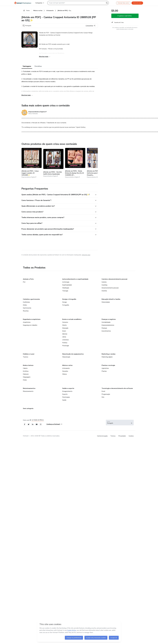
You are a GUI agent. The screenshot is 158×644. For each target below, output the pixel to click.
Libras (64, 337)
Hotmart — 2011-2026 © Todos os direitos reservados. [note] (41, 436)
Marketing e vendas (109, 354)
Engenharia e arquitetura (32, 319)
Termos (113, 436)
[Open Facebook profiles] (25, 424)
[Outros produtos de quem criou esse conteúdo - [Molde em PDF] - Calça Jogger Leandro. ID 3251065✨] (32, 163)
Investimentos (106, 331)
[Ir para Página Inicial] (23, 3)
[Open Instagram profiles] (41, 424)
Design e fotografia (69, 299)
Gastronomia (27, 308)
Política (65, 343)
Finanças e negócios (109, 319)
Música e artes (67, 365)
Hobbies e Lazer (29, 354)
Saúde (64, 400)
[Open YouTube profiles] (37, 424)
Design (65, 302)
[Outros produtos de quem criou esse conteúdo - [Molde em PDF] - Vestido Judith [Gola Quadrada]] (53, 163)
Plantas (104, 371)
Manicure (26, 374)
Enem (64, 331)
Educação (65, 328)
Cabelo (25, 368)
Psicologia (66, 346)
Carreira (104, 282)
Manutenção (66, 357)
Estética (26, 371)
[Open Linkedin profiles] (33, 424)
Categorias (40, 3)
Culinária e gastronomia (31, 299)
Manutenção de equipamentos (73, 354)
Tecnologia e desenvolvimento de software (117, 388)
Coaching (104, 285)
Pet (24, 282)
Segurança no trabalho (30, 325)
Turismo (26, 357)
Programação (106, 394)
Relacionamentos (29, 388)
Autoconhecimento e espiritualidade (75, 279)
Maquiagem (27, 377)
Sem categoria (28, 408)
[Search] (107, 3)
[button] (58, 195)
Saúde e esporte (68, 388)
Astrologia (66, 282)
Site (103, 397)
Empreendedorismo (108, 325)
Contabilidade (106, 322)
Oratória (104, 291)
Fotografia (66, 305)
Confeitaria (26, 302)
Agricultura (105, 368)
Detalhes (38, 66)
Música (64, 374)
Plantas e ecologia (108, 365)
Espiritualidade (67, 285)
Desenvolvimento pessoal (110, 288)
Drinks (25, 305)
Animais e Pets (28, 279)
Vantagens (27, 66)
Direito (64, 325)
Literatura (65, 340)
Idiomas (65, 334)
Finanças (104, 328)
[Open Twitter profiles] (29, 424)
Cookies (131, 436)
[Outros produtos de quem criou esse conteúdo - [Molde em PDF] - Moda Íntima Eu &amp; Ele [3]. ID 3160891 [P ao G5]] (75, 163)
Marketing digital (107, 357)
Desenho (65, 371)
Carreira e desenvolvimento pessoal (114, 279)
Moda (25, 380)
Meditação (66, 288)
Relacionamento (28, 391)
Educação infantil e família (111, 299)
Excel (103, 391)
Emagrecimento (67, 391)
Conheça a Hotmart (54, 424)
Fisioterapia (66, 397)
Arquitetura (27, 322)
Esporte (65, 394)
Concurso (65, 322)
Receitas (26, 311)
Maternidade (106, 302)
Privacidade (122, 436)
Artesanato (66, 368)
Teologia (65, 291)
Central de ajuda (102, 436)
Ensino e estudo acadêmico (72, 319)
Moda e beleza (28, 365)
